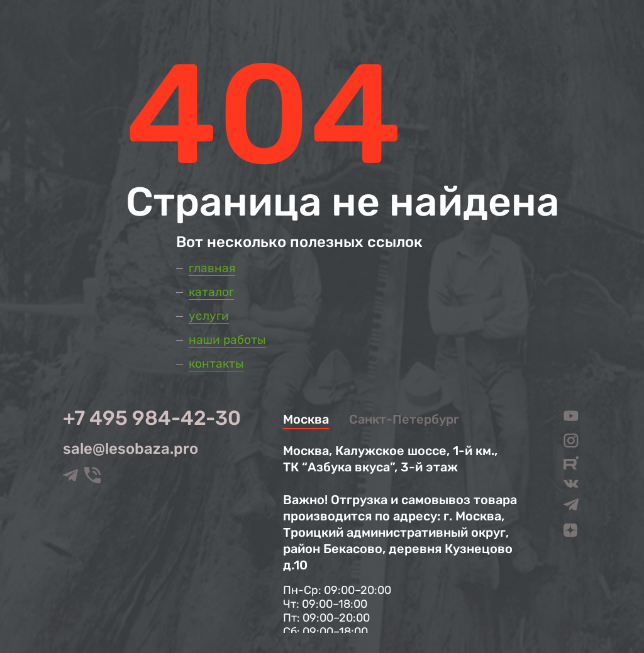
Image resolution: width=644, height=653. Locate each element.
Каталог (211, 292)
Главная (212, 268)
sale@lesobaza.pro (130, 449)
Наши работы (227, 340)
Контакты (216, 364)
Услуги (209, 316)
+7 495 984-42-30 (152, 418)
